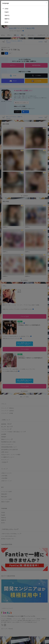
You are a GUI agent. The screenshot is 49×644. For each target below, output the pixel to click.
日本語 (6, 9)
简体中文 (7, 15)
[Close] (46, 3)
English (7, 12)
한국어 (6, 22)
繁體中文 (7, 19)
